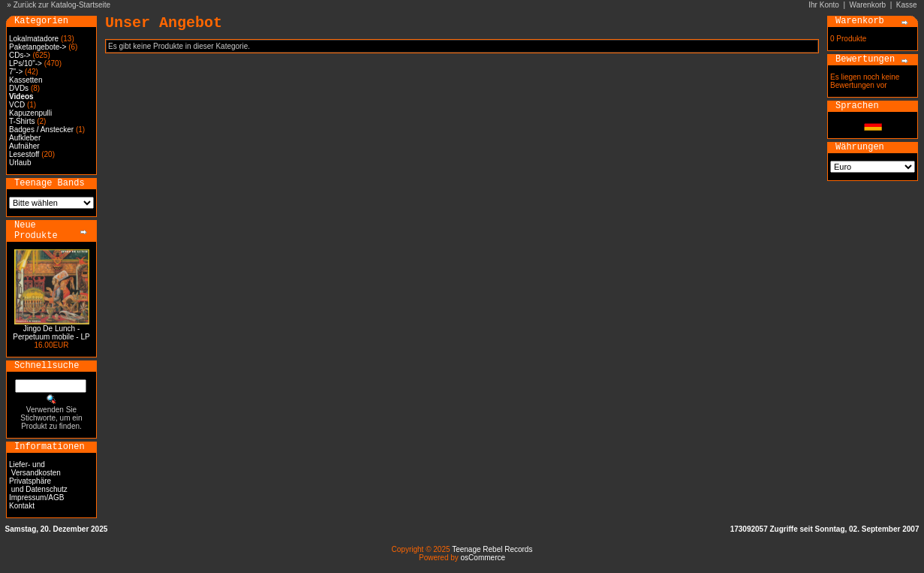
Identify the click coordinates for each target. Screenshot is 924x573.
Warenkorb (868, 5)
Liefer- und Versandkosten (35, 469)
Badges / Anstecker (41, 130)
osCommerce (483, 558)
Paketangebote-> (38, 47)
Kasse (907, 5)
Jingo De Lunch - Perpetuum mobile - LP (51, 333)
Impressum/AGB (36, 498)
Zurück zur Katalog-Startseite (62, 5)
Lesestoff (24, 154)
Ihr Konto (824, 5)
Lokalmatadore (34, 39)
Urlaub (20, 163)
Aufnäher (24, 146)
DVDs (19, 88)
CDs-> (20, 55)
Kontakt (22, 506)
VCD (17, 105)
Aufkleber (25, 138)
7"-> (16, 72)
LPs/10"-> (26, 63)
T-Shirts (22, 121)
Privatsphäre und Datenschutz (38, 485)
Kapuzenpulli (30, 113)
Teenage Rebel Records (492, 549)
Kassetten (26, 80)
